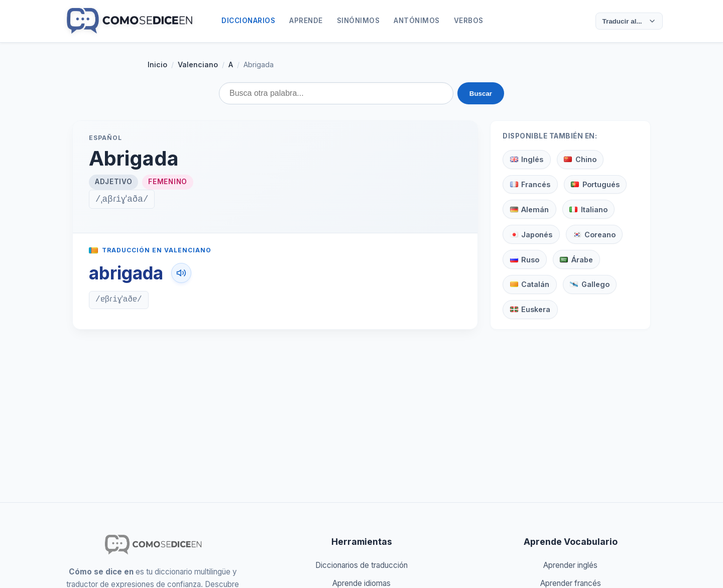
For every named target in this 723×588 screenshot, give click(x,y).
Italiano (588, 209)
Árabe (576, 260)
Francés (530, 184)
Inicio (157, 64)
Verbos (469, 21)
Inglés (527, 159)
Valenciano (198, 64)
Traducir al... (627, 21)
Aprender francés (571, 583)
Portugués (595, 184)
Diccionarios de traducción (361, 565)
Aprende (306, 21)
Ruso (525, 260)
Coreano (594, 235)
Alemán (529, 209)
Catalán (530, 284)
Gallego (589, 284)
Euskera (530, 309)
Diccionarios (248, 21)
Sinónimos (358, 21)
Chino (580, 159)
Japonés (531, 235)
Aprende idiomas (361, 583)
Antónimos (417, 21)
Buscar (481, 94)
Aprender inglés (570, 565)
